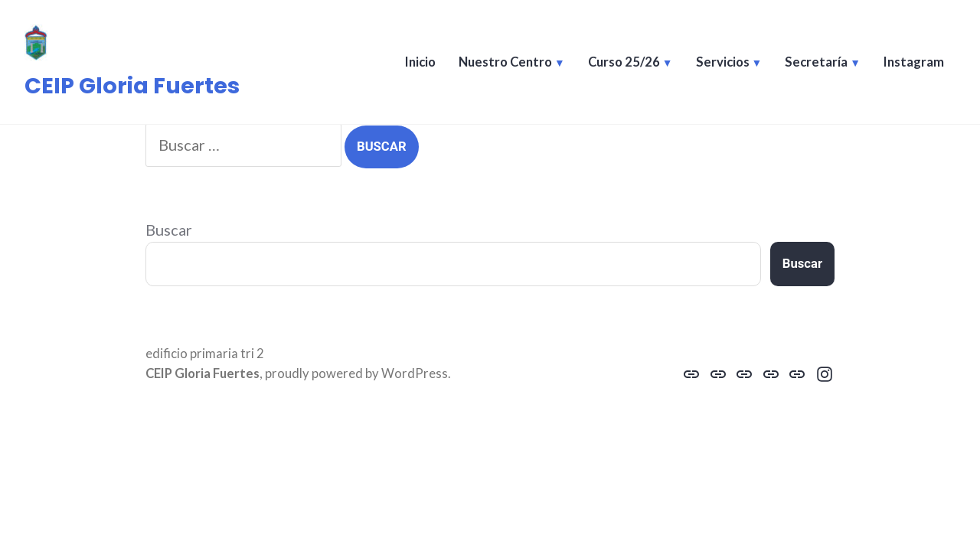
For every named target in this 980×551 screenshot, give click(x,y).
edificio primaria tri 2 (205, 354)
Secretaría (816, 62)
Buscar (169, 230)
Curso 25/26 (624, 62)
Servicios (723, 62)
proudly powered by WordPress (356, 373)
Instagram (914, 62)
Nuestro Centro (505, 62)
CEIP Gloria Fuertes (132, 86)
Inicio (420, 62)
